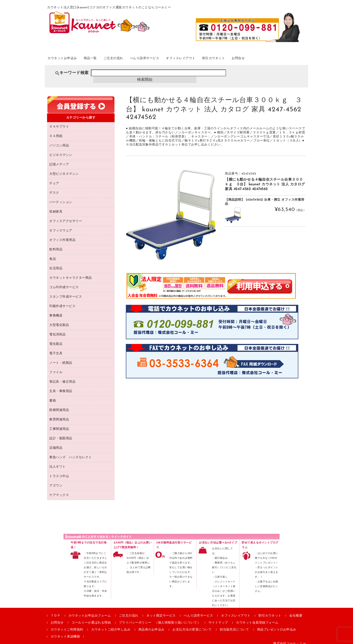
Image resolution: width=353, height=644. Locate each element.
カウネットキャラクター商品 (71, 274)
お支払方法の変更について (192, 625)
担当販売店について (234, 625)
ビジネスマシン (61, 151)
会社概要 (296, 611)
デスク (54, 189)
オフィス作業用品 (62, 236)
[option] (171, 210)
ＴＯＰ (56, 611)
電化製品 (56, 340)
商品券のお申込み (152, 625)
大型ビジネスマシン (64, 170)
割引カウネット (252, 61)
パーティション (61, 198)
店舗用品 (56, 444)
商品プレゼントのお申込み (277, 625)
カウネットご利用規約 (67, 625)
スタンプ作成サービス (66, 293)
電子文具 (56, 349)
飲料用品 (56, 245)
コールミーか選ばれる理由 (91, 618)
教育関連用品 (59, 415)
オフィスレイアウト (212, 61)
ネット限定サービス (161, 611)
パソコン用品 (59, 141)
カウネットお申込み (69, 61)
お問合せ (282, 61)
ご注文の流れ (131, 61)
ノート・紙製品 (61, 359)
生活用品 (56, 264)
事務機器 (56, 311)
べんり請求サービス (169, 61)
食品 (53, 255)
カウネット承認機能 (65, 632)
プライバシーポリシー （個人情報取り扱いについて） (160, 618)
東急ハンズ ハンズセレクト (71, 453)
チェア (54, 179)
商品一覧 (103, 61)
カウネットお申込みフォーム (90, 611)
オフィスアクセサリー (66, 217)
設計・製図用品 (61, 434)
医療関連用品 (59, 406)
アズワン (56, 481)
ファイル (56, 368)
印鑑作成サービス (62, 302)
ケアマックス (59, 491)
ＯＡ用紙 (56, 132)
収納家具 (56, 208)
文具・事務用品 (61, 387)
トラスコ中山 (59, 472)
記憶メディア (59, 160)
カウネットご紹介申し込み (111, 625)
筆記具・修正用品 (62, 378)
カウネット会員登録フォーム (257, 618)
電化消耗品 (58, 330)
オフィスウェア (61, 226)
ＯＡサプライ (59, 122)
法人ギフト (58, 463)
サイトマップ (218, 618)
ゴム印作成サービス (64, 283)
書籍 (53, 396)
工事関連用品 (59, 425)
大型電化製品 (59, 321)
